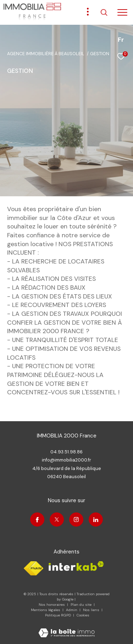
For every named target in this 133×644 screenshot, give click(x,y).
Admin (72, 610)
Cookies (83, 615)
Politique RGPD (58, 615)
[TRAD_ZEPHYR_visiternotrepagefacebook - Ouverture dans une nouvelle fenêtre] (37, 520)
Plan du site (82, 605)
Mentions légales (46, 610)
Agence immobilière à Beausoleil (46, 54)
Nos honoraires (52, 605)
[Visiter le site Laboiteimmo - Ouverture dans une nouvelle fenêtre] (66, 628)
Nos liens (92, 610)
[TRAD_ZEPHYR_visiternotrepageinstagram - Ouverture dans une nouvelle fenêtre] (76, 520)
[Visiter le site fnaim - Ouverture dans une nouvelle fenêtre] (34, 568)
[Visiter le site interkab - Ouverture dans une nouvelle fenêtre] (76, 566)
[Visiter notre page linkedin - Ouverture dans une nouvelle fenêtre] (96, 520)
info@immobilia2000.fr (66, 460)
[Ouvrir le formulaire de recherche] (104, 12)
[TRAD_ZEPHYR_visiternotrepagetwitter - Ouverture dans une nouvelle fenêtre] (57, 520)
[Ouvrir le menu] (122, 12)
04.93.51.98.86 (66, 452)
